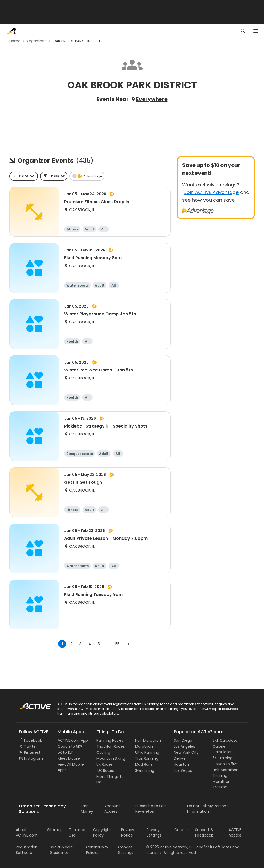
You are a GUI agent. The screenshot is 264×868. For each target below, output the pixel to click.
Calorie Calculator (222, 749)
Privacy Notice (128, 832)
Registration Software (27, 850)
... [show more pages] (108, 644)
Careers (182, 830)
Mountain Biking (111, 758)
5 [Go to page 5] (99, 644)
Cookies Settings (126, 850)
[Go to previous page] (51, 644)
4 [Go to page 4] (90, 644)
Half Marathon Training (226, 773)
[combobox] (24, 176)
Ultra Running (147, 752)
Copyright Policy (102, 832)
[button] (54, 176)
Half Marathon (148, 740)
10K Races (105, 770)
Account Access (112, 809)
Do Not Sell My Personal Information (208, 809)
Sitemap (55, 830)
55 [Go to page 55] (117, 644)
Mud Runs (144, 764)
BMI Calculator (226, 740)
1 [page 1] (62, 644)
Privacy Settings (154, 832)
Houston (181, 764)
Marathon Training (222, 784)
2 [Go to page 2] (71, 644)
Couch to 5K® (70, 746)
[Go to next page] (128, 644)
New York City (186, 752)
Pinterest (32, 752)
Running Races (110, 740)
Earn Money (87, 809)
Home (15, 41)
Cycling (103, 752)
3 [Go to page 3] (80, 644)
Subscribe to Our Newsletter (151, 809)
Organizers (37, 41)
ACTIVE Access (235, 832)
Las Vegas (183, 770)
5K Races (105, 764)
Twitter (31, 746)
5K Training (223, 758)
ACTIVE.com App (73, 740)
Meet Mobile (69, 758)
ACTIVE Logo (30, 704)
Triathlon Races (111, 746)
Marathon (144, 746)
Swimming (145, 770)
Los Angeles (184, 746)
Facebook (33, 740)
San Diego (183, 740)
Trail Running (147, 758)
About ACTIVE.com (27, 832)
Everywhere (152, 99)
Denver (180, 758)
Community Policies (97, 850)
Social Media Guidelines (61, 850)
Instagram (34, 758)
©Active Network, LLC (171, 847)
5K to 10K (66, 752)
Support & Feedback (204, 832)
